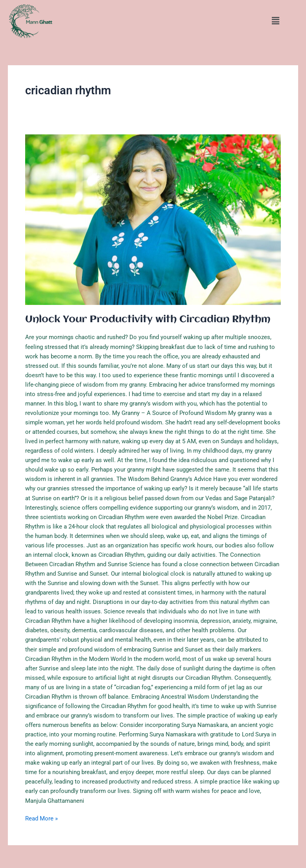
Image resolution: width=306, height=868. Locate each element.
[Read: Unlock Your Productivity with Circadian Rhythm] (153, 220)
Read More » (41, 818)
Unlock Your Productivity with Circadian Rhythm (148, 319)
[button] (275, 21)
